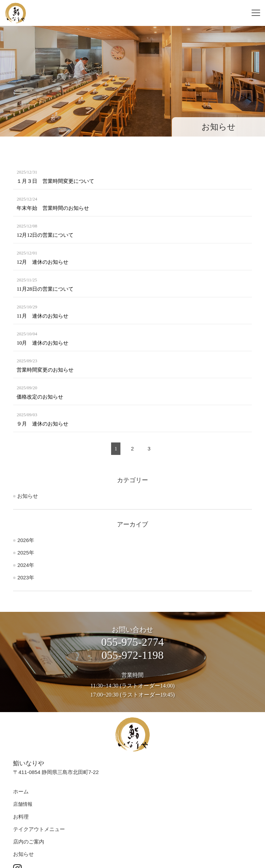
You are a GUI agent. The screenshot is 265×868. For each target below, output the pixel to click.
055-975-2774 (132, 642)
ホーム (21, 791)
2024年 (26, 565)
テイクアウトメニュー (39, 829)
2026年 (26, 540)
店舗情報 (23, 804)
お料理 (21, 817)
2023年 (26, 577)
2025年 (26, 553)
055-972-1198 (132, 655)
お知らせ (28, 496)
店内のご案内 (29, 842)
